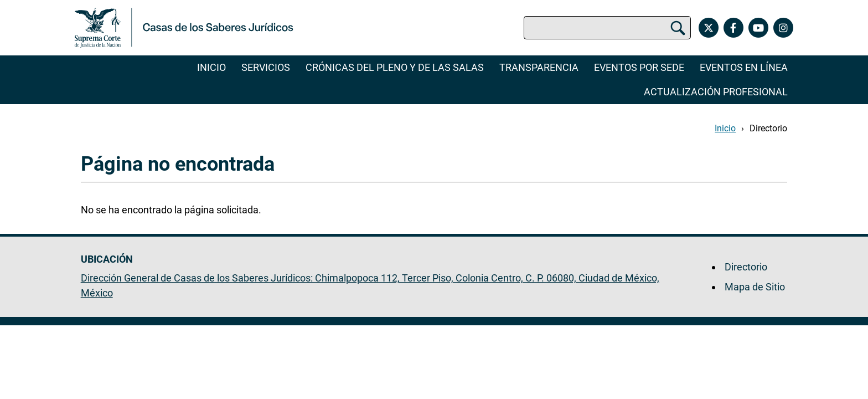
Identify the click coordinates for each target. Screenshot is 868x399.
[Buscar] (678, 28)
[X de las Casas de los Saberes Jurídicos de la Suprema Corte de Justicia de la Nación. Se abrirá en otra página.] (708, 28)
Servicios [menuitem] (266, 67)
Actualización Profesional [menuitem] (716, 92)
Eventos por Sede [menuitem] (639, 67)
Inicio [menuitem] (211, 67)
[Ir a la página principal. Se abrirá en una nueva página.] (184, 28)
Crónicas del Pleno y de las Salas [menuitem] (395, 67)
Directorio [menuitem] (746, 267)
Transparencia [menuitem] (539, 67)
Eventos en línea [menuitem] (744, 67)
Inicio (725, 128)
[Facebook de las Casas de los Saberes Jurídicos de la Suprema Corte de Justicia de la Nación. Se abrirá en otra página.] (733, 28)
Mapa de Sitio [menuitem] (755, 287)
